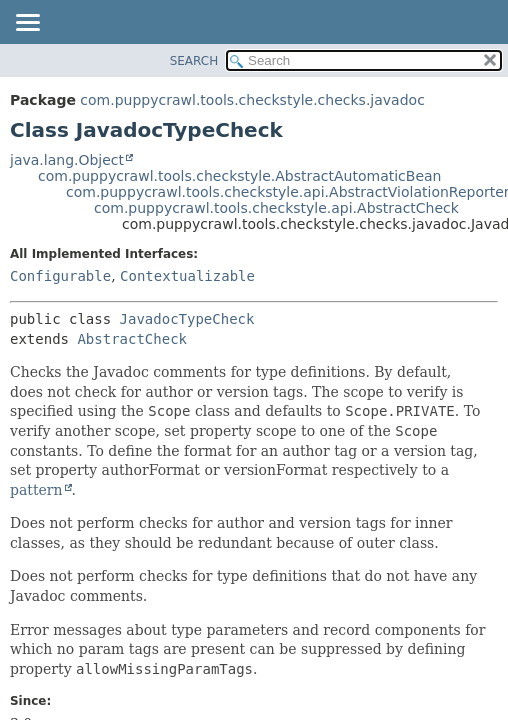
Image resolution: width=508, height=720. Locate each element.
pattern (36, 490)
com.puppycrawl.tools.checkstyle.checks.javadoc (252, 100)
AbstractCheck (132, 339)
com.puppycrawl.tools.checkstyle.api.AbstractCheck (276, 208)
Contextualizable (187, 276)
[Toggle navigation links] (27, 24)
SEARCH (194, 61)
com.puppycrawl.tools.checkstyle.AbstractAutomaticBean (240, 176)
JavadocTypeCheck (187, 319)
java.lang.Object (67, 160)
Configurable (60, 276)
